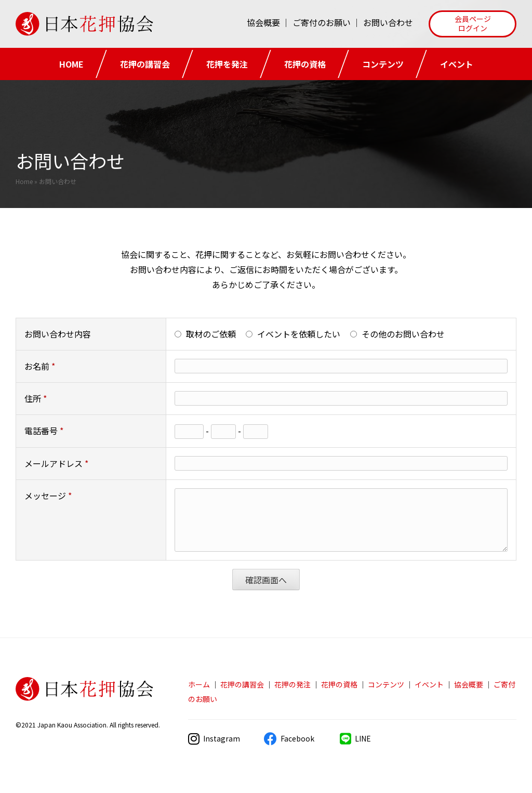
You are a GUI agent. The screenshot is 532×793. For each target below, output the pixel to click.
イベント (457, 64)
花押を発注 (227, 64)
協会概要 (263, 22)
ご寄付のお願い (322, 22)
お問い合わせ (388, 22)
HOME (71, 64)
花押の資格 (305, 64)
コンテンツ (383, 64)
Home (24, 181)
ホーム (199, 684)
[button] (473, 24)
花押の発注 (292, 684)
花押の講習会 (145, 64)
